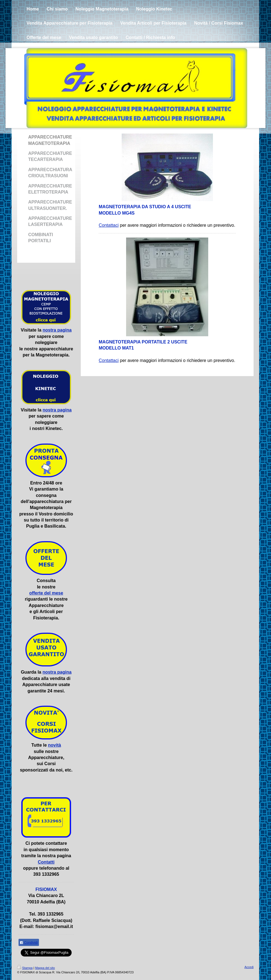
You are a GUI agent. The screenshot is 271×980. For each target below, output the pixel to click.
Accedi (249, 967)
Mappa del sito (45, 968)
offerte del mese (46, 593)
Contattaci (109, 225)
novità (55, 745)
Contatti (46, 862)
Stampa (25, 968)
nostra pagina (57, 330)
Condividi (29, 943)
